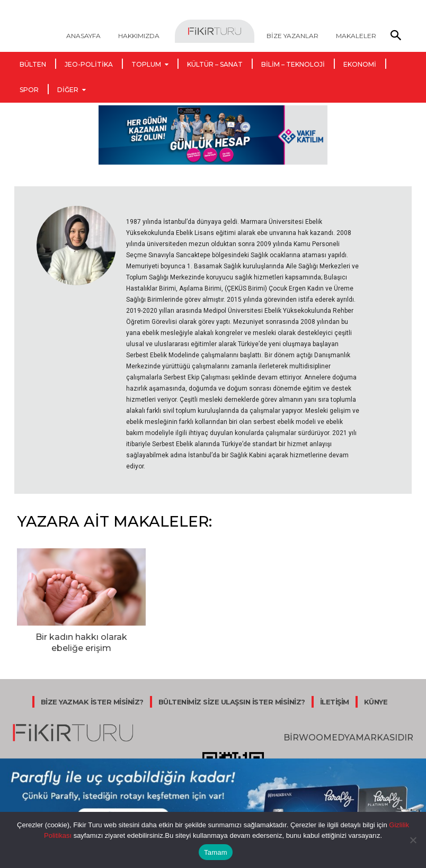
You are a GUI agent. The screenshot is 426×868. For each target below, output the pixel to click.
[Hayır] (413, 840)
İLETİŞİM (335, 698)
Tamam (216, 852)
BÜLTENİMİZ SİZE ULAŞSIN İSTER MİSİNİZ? (232, 698)
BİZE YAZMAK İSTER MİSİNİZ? (92, 698)
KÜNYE (376, 698)
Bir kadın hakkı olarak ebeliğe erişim (82, 641)
